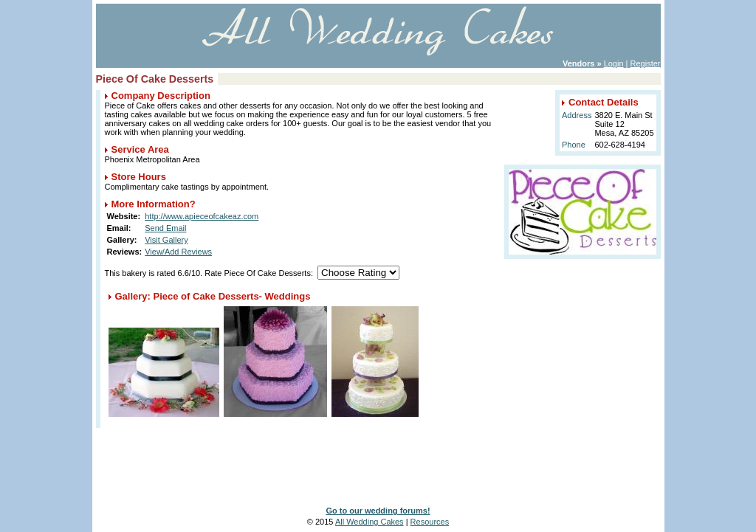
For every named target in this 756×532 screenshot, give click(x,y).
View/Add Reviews (178, 252)
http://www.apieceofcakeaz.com (202, 216)
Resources (430, 522)
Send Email (165, 228)
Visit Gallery (166, 240)
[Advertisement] (378, 457)
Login (614, 63)
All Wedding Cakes (370, 522)
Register (646, 63)
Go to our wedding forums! (378, 511)
